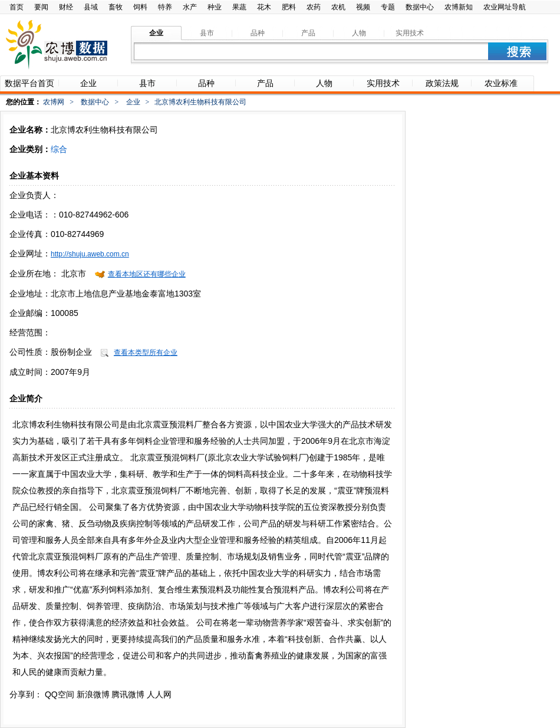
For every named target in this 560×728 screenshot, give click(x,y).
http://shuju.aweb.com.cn (90, 254)
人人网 (159, 694)
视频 (363, 7)
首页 (17, 7)
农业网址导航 (505, 7)
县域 (91, 7)
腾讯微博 (128, 694)
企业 (133, 102)
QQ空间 (60, 694)
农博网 (54, 102)
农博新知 (459, 7)
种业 (215, 7)
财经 (66, 7)
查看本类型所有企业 (146, 353)
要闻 (41, 7)
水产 (190, 7)
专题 (388, 7)
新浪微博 (93, 694)
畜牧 (116, 7)
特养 (165, 7)
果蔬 (239, 7)
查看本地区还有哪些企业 (147, 274)
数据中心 (420, 7)
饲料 (140, 7)
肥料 (289, 7)
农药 (314, 7)
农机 (338, 7)
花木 (264, 7)
